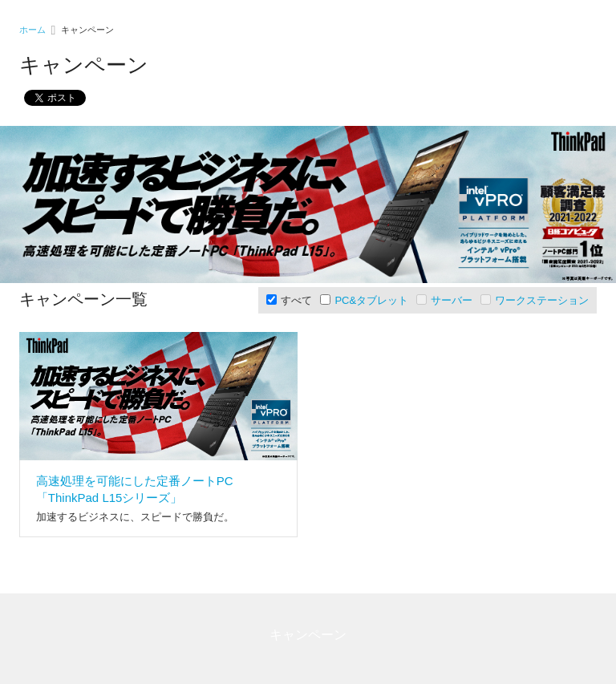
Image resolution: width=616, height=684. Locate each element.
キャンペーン (308, 635)
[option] (308, 204)
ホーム (32, 30)
